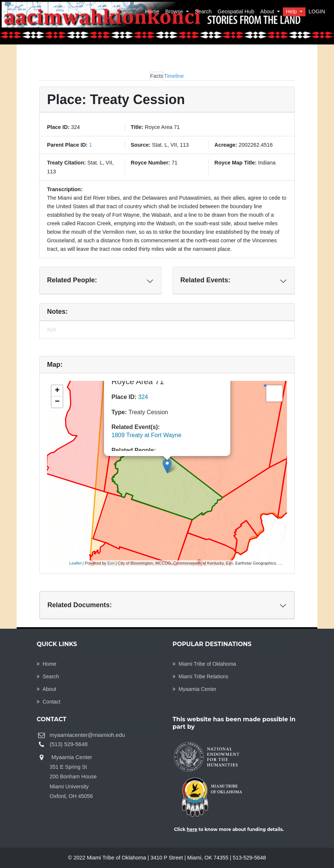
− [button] (57, 402)
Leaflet (75, 563)
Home (152, 11)
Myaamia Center (195, 689)
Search (203, 11)
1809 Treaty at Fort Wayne (146, 435)
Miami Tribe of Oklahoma (204, 664)
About (268, 11)
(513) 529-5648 (69, 744)
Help (292, 11)
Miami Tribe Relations (201, 676)
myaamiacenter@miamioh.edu (87, 735)
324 (143, 397)
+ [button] (57, 391)
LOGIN (317, 11)
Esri (111, 563)
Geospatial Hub (236, 11)
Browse (175, 11)
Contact (49, 702)
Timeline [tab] (174, 76)
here (192, 829)
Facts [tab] (156, 76)
